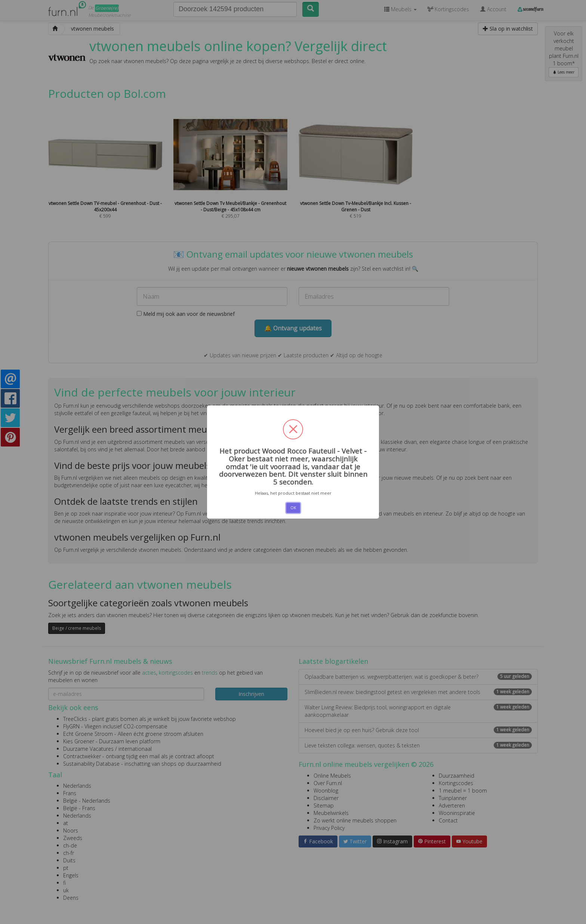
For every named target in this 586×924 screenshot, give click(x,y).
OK (293, 508)
